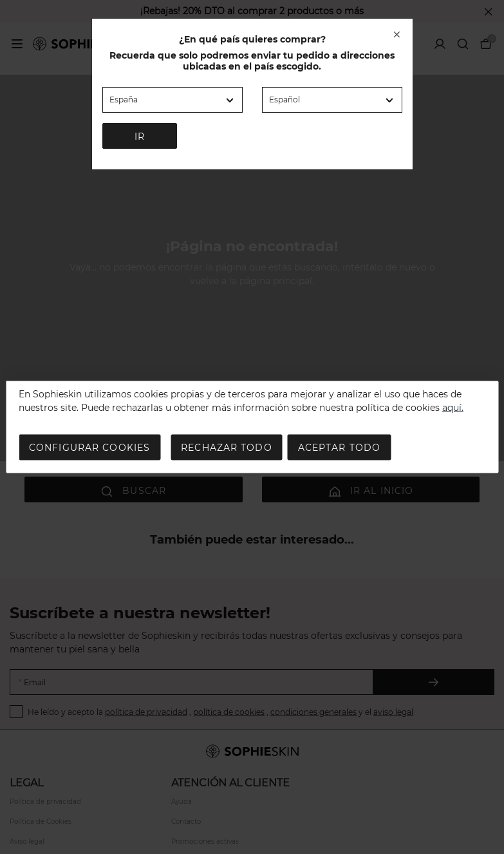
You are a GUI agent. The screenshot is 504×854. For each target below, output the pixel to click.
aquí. (453, 408)
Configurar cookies (89, 448)
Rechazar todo (227, 448)
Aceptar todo (339, 448)
